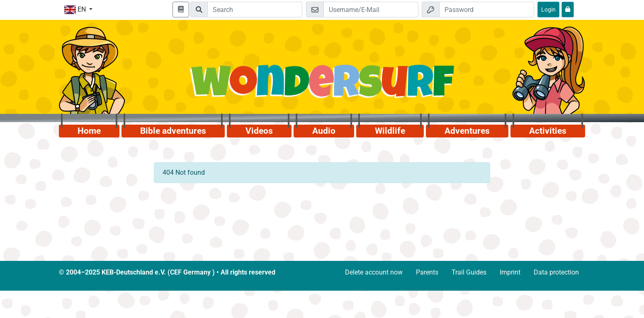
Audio (324, 131)
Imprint (510, 272)
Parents (427, 272)
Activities (548, 131)
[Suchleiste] (255, 10)
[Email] (371, 10)
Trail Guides (469, 272)
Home (89, 131)
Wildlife (390, 131)
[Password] (487, 10)
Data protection (556, 272)
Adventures (467, 131)
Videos (259, 131)
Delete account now (374, 272)
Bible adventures (173, 131)
